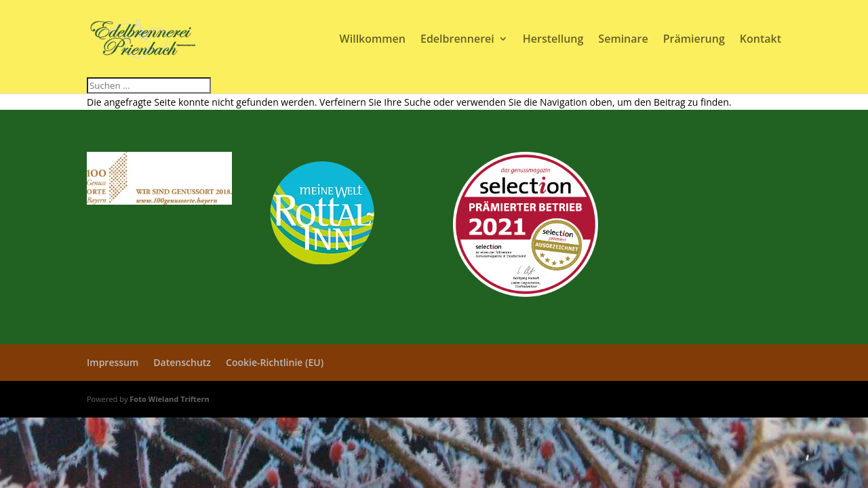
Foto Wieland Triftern (169, 399)
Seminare (623, 40)
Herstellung (553, 40)
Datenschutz (182, 362)
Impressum (113, 362)
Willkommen (373, 40)
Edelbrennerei (457, 40)
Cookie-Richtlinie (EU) (275, 362)
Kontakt (761, 40)
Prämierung (694, 40)
